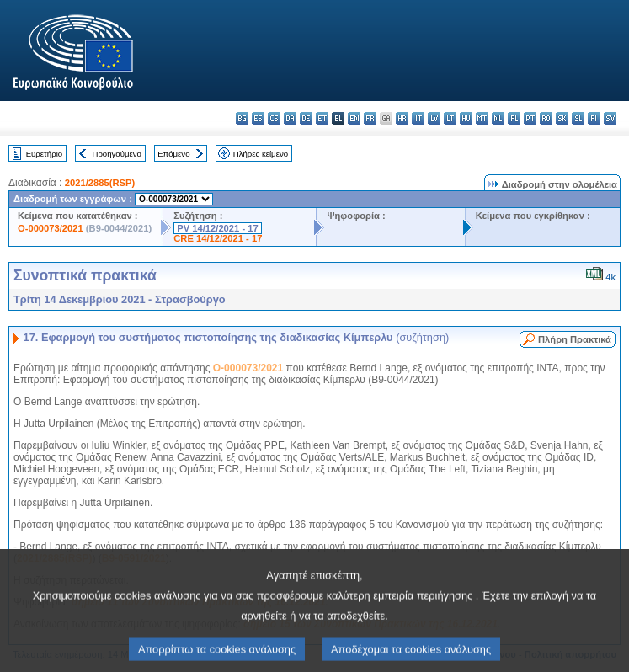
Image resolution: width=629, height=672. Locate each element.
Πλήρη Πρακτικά (575, 339)
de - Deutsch (306, 118)
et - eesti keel (322, 118)
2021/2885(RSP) (100, 183)
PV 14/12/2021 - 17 (217, 228)
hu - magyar (466, 118)
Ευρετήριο (44, 154)
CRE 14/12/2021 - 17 (218, 238)
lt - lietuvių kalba (450, 118)
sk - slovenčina (562, 118)
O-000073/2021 (51, 228)
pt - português (530, 118)
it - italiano (418, 118)
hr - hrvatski (402, 118)
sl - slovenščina (578, 118)
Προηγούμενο (116, 154)
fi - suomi (594, 118)
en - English (354, 118)
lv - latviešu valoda (434, 118)
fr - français (370, 118)
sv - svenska (610, 118)
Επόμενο (173, 154)
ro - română (546, 118)
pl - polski (514, 118)
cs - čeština (274, 118)
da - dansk (290, 118)
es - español (258, 118)
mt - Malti (482, 118)
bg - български (242, 118)
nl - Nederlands (498, 118)
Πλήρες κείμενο (261, 154)
